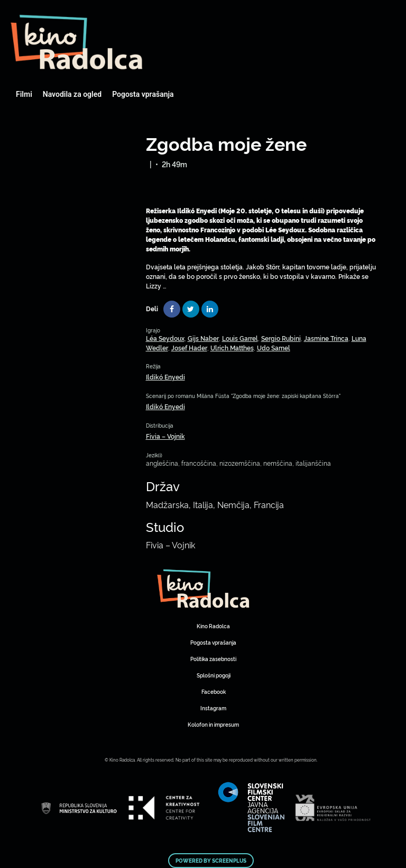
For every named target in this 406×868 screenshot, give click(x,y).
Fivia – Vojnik (165, 436)
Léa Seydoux (165, 338)
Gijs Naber (203, 338)
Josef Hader (189, 347)
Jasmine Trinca (326, 338)
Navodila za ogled (72, 94)
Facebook (214, 691)
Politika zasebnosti (213, 659)
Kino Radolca (213, 626)
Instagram (213, 708)
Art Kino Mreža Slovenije (77, 42)
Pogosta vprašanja (143, 94)
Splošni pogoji (214, 675)
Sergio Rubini (281, 338)
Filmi (24, 94)
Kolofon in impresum (213, 724)
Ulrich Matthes (232, 347)
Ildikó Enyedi (165, 377)
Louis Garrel (240, 338)
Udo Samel (274, 347)
